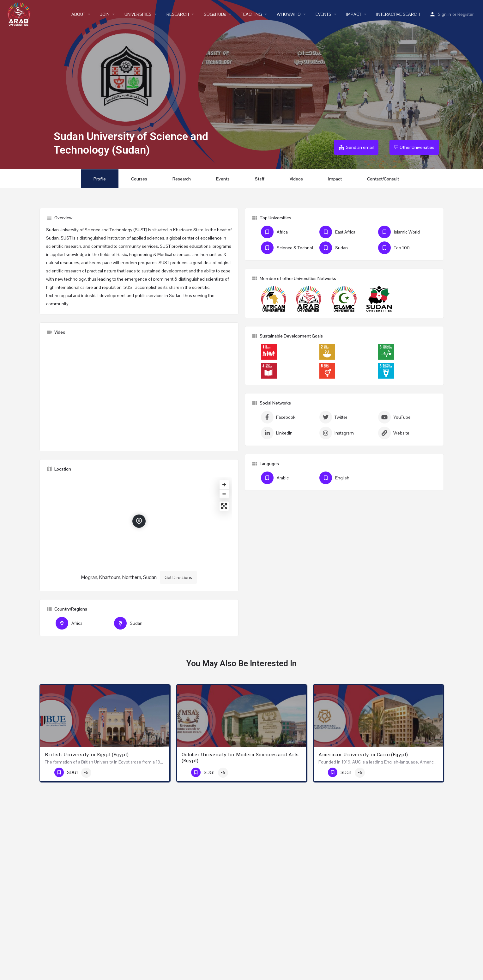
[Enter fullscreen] (224, 506)
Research (182, 179)
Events (223, 179)
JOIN (105, 14)
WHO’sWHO (289, 14)
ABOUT (78, 14)
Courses (139, 179)
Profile (100, 179)
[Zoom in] (224, 485)
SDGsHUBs (215, 14)
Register (465, 14)
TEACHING (251, 14)
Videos (296, 179)
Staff (260, 179)
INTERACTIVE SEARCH (398, 14)
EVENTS (323, 14)
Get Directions (178, 577)
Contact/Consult (383, 179)
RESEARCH (178, 14)
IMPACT (354, 14)
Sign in (444, 14)
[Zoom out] (224, 494)
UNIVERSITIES (138, 14)
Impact (335, 179)
